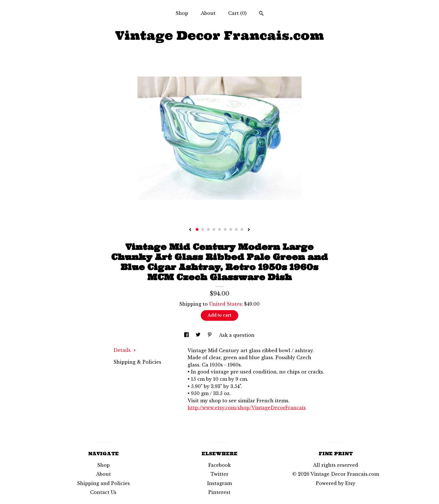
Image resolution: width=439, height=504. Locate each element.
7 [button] (231, 229)
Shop (182, 13)
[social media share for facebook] (187, 335)
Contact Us (103, 492)
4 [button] (214, 229)
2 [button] (203, 229)
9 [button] (242, 229)
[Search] (261, 14)
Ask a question (237, 335)
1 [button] (197, 229)
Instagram (219, 483)
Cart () (237, 13)
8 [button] (236, 229)
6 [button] (225, 229)
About (208, 13)
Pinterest (219, 492)
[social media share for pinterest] (210, 335)
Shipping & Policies (137, 362)
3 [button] (208, 229)
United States (225, 304)
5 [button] (219, 229)
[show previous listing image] (190, 230)
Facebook (219, 465)
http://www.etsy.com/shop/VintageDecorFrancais (247, 408)
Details (125, 350)
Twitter (219, 474)
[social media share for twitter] (199, 335)
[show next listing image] (249, 230)
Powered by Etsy (336, 483)
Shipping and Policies (103, 483)
